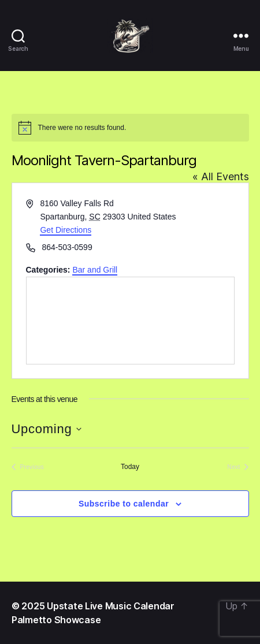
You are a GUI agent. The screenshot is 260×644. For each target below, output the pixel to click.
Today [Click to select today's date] (130, 467)
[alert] (130, 128)
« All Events (221, 176)
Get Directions (66, 230)
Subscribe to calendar (124, 504)
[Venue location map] (130, 321)
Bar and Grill (95, 270)
